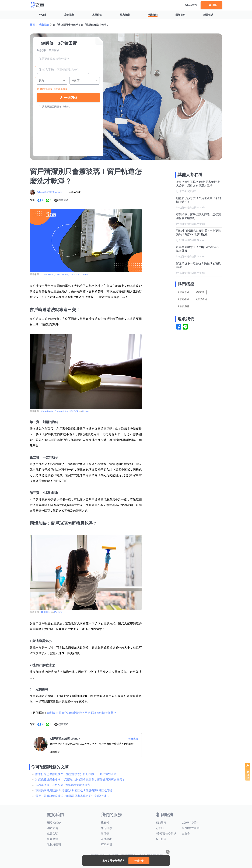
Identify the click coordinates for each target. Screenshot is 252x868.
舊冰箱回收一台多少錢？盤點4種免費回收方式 (64, 785)
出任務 (186, 834)
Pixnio (86, 274)
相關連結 (55, 752)
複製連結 (63, 200)
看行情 (105, 834)
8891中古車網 (191, 828)
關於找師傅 (54, 823)
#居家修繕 (184, 292)
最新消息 (180, 15)
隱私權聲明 (54, 844)
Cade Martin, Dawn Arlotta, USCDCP (61, 274)
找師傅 (105, 823)
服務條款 (52, 839)
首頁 (32, 25)
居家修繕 (125, 15)
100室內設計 (190, 823)
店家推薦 (69, 15)
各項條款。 (65, 107)
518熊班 (161, 823)
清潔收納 (153, 15)
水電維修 (97, 15)
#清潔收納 (201, 299)
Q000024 (46, 612)
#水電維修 (184, 299)
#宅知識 (200, 292)
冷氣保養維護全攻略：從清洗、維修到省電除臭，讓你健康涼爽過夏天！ (80, 780)
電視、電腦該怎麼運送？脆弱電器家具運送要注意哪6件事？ (73, 796)
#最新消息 (184, 306)
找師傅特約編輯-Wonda (50, 192)
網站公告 (52, 828)
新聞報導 (208, 15)
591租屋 (161, 839)
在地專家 (106, 839)
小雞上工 (162, 828)
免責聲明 (52, 834)
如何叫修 (106, 828)
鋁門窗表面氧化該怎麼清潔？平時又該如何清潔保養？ (82, 713)
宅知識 (43, 15)
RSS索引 (106, 844)
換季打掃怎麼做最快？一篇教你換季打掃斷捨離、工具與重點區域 (76, 774)
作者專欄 (133, 739)
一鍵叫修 (211, 5)
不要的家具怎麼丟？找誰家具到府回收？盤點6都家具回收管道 (74, 790)
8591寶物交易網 (166, 834)
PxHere (58, 612)
